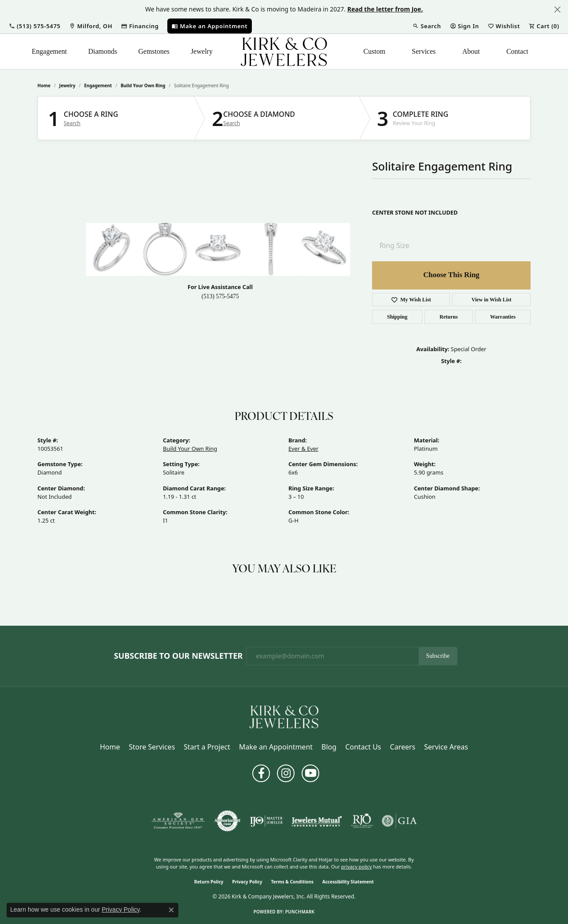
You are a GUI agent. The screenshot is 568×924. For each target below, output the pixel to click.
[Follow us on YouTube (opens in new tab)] (310, 773)
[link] (91, 26)
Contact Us (363, 747)
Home (44, 85)
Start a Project (207, 747)
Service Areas (446, 747)
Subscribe (438, 656)
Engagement (49, 51)
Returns (448, 317)
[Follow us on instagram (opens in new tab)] (286, 773)
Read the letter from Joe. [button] (385, 9)
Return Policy (209, 882)
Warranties (503, 317)
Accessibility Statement (348, 882)
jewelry (67, 85)
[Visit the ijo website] (266, 821)
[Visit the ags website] (178, 821)
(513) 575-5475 (220, 296)
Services (424, 51)
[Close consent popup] (171, 910)
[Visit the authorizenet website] (228, 821)
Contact (517, 51)
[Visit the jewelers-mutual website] (317, 821)
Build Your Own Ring (143, 85)
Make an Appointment (276, 747)
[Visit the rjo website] (362, 821)
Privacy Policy (247, 882)
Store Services (152, 747)
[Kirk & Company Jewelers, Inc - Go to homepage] (284, 716)
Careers (403, 747)
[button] (35, 26)
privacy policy (357, 866)
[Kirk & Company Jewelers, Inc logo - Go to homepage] (284, 52)
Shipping (397, 317)
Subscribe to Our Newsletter (178, 656)
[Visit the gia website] (399, 821)
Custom (374, 51)
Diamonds (103, 51)
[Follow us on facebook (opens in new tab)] (261, 773)
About (471, 51)
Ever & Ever (303, 449)
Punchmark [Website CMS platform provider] (300, 912)
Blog (329, 747)
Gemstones (154, 51)
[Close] (557, 9)
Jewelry (202, 51)
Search (72, 123)
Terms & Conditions (292, 882)
